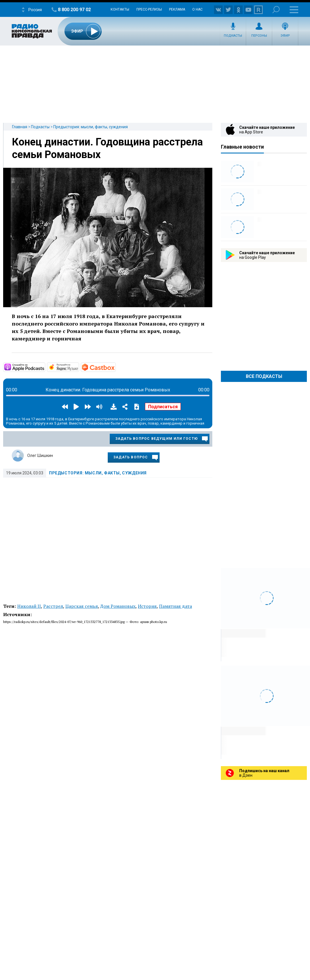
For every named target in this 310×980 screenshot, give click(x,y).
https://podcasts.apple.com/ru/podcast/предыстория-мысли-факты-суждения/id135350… (45, 367)
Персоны (259, 36)
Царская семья (82, 606)
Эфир (285, 36)
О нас (197, 9)
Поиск (276, 10)
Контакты (120, 9)
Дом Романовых (118, 606)
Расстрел (53, 606)
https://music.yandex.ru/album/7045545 (79, 367)
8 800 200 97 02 (74, 10)
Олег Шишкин (40, 456)
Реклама (177, 9)
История (147, 606)
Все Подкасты (264, 376)
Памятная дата (175, 606)
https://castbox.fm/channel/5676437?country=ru (115, 367)
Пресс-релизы (149, 9)
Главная (20, 127)
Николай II (29, 606)
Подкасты (233, 36)
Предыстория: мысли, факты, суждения (91, 127)
